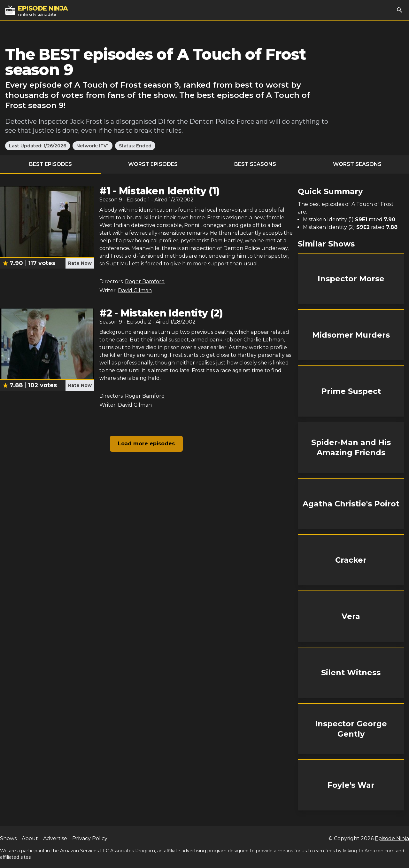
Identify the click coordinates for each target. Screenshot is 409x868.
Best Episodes (50, 164)
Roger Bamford (145, 282)
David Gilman (135, 290)
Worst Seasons (357, 164)
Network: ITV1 (93, 146)
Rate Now (80, 263)
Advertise (55, 838)
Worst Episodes (153, 164)
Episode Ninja (392, 838)
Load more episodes (146, 444)
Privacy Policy (90, 838)
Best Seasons (255, 164)
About (30, 838)
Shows (8, 838)
